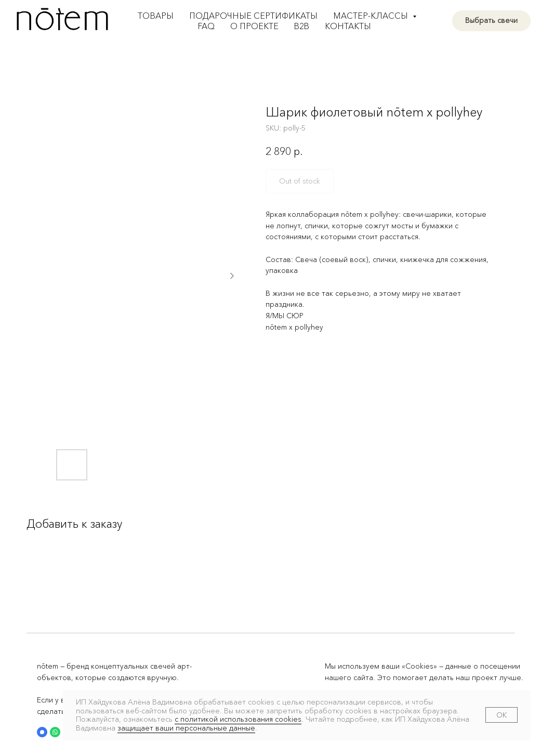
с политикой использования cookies (238, 719)
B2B (302, 26)
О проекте (254, 26)
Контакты (348, 26)
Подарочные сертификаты (253, 16)
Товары (156, 16)
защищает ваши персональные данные (186, 728)
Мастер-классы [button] (372, 16)
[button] (42, 732)
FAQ (206, 26)
